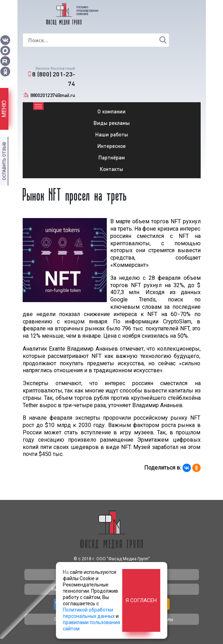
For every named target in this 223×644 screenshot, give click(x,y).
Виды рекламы (112, 123)
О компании (111, 111)
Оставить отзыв (4, 161)
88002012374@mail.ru (53, 95)
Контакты (111, 169)
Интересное (111, 146)
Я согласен (141, 600)
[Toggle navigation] (38, 106)
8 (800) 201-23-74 (54, 79)
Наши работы (112, 134)
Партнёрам (112, 157)
